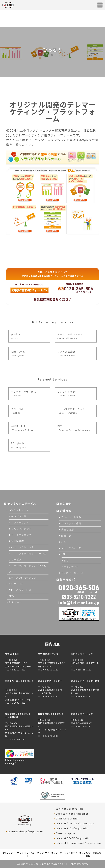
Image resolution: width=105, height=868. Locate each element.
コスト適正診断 (67, 353)
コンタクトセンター (69, 393)
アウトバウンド (20, 522)
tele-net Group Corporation (26, 831)
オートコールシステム (70, 336)
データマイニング (21, 535)
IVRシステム (18, 353)
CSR (63, 554)
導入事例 (66, 504)
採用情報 (68, 580)
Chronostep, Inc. (66, 833)
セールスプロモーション (71, 411)
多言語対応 (18, 541)
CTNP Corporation (68, 818)
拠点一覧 (66, 536)
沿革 (64, 542)
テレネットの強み (71, 517)
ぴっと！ (16, 336)
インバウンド (19, 516)
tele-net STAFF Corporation (74, 838)
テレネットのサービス (23, 393)
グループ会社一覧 (71, 548)
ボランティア (71, 567)
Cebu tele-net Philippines (72, 814)
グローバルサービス (20, 590)
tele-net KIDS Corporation (73, 828)
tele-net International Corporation (78, 843)
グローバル (17, 411)
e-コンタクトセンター (24, 547)
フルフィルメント (21, 529)
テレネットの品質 (71, 523)
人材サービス (23, 428)
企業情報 (66, 511)
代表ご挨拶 (67, 530)
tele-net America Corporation (75, 823)
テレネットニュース (72, 573)
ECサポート (19, 445)
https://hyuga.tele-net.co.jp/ (20, 760)
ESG (66, 560)
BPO (75, 428)
